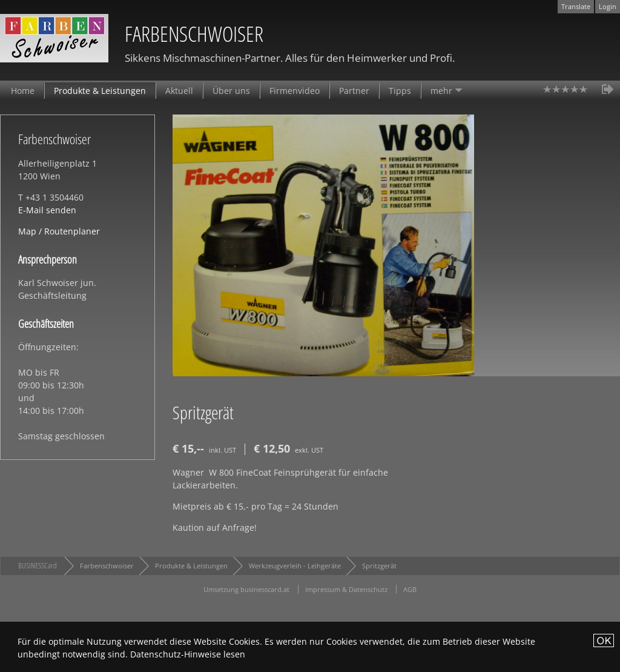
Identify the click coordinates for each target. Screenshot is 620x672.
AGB (410, 589)
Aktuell (179, 91)
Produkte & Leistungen (100, 91)
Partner (354, 91)
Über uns (231, 91)
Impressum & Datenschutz (346, 589)
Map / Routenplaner (59, 231)
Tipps (400, 91)
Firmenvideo (295, 91)
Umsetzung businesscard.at (246, 589)
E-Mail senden (47, 210)
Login (608, 6)
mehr (441, 91)
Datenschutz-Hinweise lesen (188, 654)
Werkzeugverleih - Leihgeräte (295, 566)
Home (23, 91)
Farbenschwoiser (107, 566)
